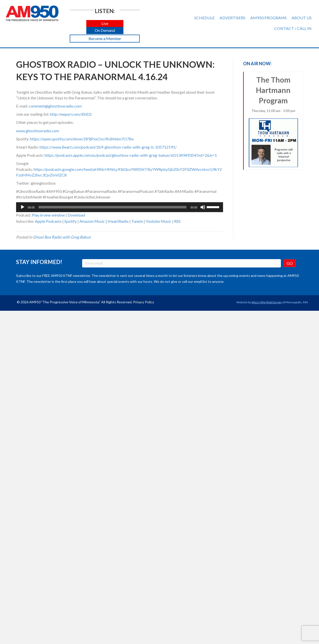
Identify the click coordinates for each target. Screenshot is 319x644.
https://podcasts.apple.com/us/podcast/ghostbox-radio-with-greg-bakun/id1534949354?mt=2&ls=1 (131, 155)
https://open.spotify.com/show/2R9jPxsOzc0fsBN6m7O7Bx (82, 139)
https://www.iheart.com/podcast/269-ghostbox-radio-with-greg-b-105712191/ (108, 147)
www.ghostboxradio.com (38, 131)
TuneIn (137, 221)
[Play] (23, 207)
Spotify (70, 221)
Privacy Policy (144, 302)
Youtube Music (159, 221)
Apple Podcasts (48, 221)
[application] (120, 207)
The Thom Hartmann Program (273, 121)
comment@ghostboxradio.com (55, 106)
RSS (177, 221)
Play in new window (48, 215)
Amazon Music (92, 221)
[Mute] (203, 207)
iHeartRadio (118, 221)
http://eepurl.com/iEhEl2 (71, 114)
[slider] (113, 207)
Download (76, 215)
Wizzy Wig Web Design (267, 302)
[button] (105, 24)
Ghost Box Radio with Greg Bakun (62, 237)
